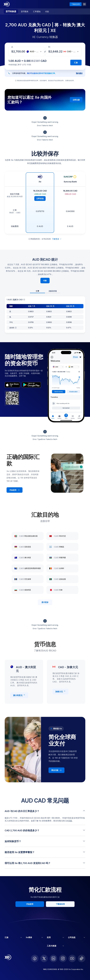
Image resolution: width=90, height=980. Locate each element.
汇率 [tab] (37, 291)
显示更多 (45, 602)
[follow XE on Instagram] (63, 958)
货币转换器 (11, 11)
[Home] (7, 4)
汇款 (76, 63)
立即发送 (40, 199)
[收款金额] (20, 52)
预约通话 (79, 73)
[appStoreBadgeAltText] (12, 385)
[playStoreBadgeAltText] (31, 385)
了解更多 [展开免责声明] (57, 239)
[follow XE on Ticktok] (82, 958)
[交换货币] (45, 52)
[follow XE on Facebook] (35, 958)
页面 (70, 821)
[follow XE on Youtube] (72, 958)
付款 (47, 11)
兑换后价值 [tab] (53, 291)
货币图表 (25, 11)
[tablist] (45, 291)
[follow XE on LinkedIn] (53, 958)
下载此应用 (76, 4)
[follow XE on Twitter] (44, 958)
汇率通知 (37, 11)
